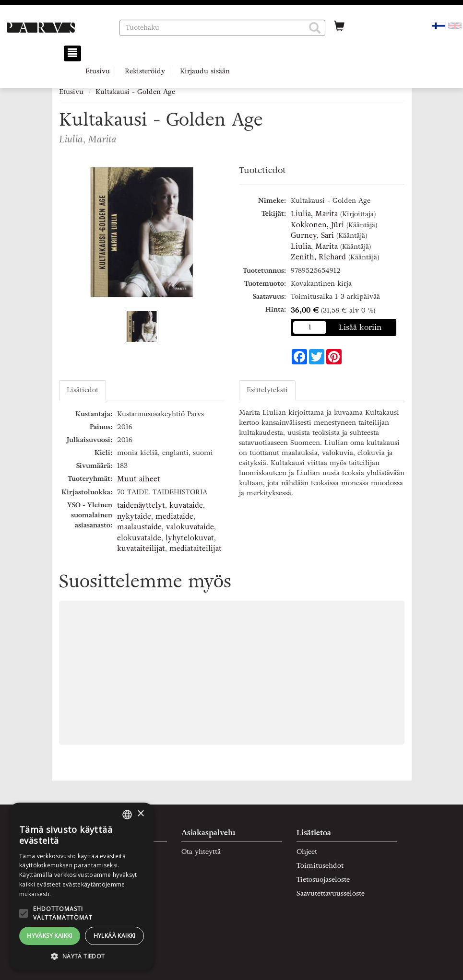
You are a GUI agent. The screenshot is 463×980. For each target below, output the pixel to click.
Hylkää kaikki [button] (115, 936)
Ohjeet (307, 852)
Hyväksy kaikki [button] (50, 936)
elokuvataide (139, 538)
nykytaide (134, 516)
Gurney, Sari (312, 235)
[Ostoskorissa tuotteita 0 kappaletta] (339, 27)
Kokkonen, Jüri (317, 225)
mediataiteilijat (196, 548)
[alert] (82, 887)
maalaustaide (139, 527)
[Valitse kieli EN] (455, 25)
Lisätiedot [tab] (83, 390)
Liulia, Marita (314, 214)
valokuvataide (190, 527)
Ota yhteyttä (201, 852)
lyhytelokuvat (190, 538)
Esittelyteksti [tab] (267, 390)
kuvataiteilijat (141, 548)
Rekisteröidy (145, 71)
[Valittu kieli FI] (439, 25)
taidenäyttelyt (141, 505)
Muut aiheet (139, 479)
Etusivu (98, 71)
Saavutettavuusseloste (331, 893)
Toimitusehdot (320, 866)
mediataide (174, 516)
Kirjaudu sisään (205, 71)
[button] (315, 28)
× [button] (140, 814)
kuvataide (186, 505)
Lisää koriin (360, 327)
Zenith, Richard (318, 257)
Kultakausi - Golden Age (135, 92)
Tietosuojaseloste (323, 880)
